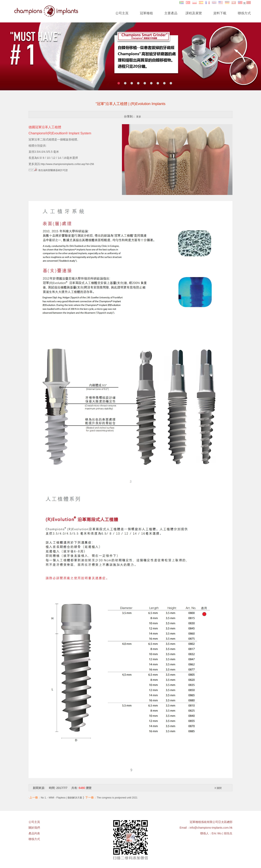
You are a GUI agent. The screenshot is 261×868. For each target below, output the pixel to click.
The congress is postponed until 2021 (117, 798)
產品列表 (34, 833)
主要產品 (171, 13)
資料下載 (220, 13)
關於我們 (34, 828)
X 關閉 (218, 788)
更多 (139, 117)
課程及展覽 (194, 13)
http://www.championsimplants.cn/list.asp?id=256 (67, 164)
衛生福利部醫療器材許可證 (53, 170)
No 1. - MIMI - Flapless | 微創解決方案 (61, 798)
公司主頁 (122, 13)
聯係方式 (244, 13)
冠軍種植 (146, 13)
